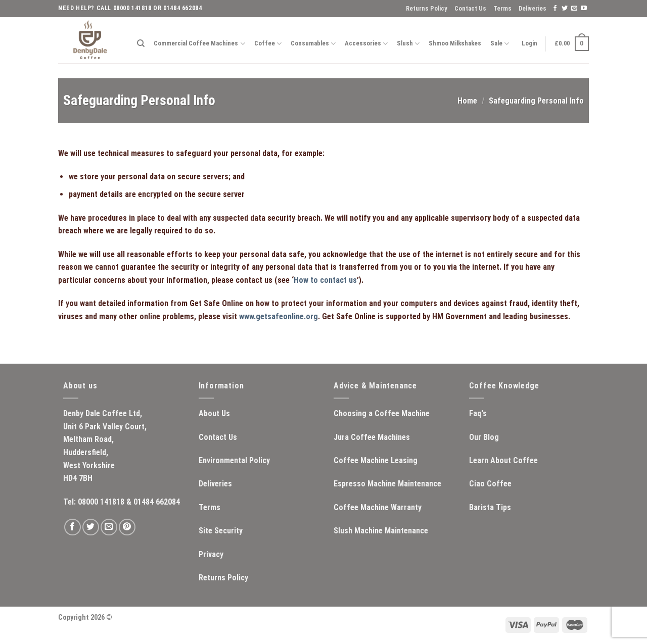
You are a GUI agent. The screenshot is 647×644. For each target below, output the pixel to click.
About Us (214, 413)
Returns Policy (427, 8)
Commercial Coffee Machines (199, 44)
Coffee (268, 44)
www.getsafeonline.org (279, 316)
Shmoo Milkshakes (455, 43)
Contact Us (470, 8)
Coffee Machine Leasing (376, 460)
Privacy (211, 554)
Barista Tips (490, 507)
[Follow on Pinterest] (127, 527)
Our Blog (484, 437)
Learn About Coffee (503, 460)
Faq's (478, 413)
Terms (502, 8)
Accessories (366, 44)
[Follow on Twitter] (565, 9)
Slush (408, 44)
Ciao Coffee (490, 484)
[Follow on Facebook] (555, 9)
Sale (500, 44)
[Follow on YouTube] (584, 9)
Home (467, 101)
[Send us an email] (574, 9)
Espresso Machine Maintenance (387, 484)
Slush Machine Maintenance (381, 531)
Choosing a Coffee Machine (382, 413)
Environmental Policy (234, 460)
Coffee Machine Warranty (378, 507)
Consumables (313, 44)
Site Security (221, 531)
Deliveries (533, 8)
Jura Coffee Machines (372, 437)
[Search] (141, 43)
